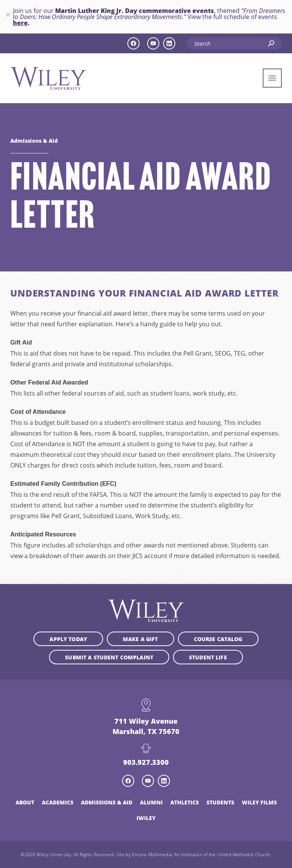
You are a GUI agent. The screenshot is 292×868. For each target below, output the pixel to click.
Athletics (185, 802)
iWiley (146, 818)
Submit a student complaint (109, 657)
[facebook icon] (133, 43)
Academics (58, 802)
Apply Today (68, 639)
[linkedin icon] (169, 43)
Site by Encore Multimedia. (145, 854)
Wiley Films (259, 802)
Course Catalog (218, 639)
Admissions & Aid (34, 140)
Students (220, 802)
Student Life (208, 657)
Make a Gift (140, 639)
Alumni (151, 802)
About (25, 802)
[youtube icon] (153, 43)
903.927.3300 (146, 762)
